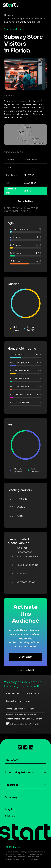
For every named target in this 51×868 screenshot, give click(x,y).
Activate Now (26, 201)
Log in (9, 809)
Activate (26, 657)
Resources (12, 785)
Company (11, 797)
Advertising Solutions (19, 772)
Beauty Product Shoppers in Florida (23, 693)
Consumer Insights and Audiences (23, 19)
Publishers (11, 760)
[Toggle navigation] (46, 5)
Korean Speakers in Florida (19, 701)
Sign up (10, 816)
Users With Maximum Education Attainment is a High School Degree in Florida (24, 719)
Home (7, 15)
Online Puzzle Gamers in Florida (21, 709)
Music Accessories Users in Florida (23, 724)
